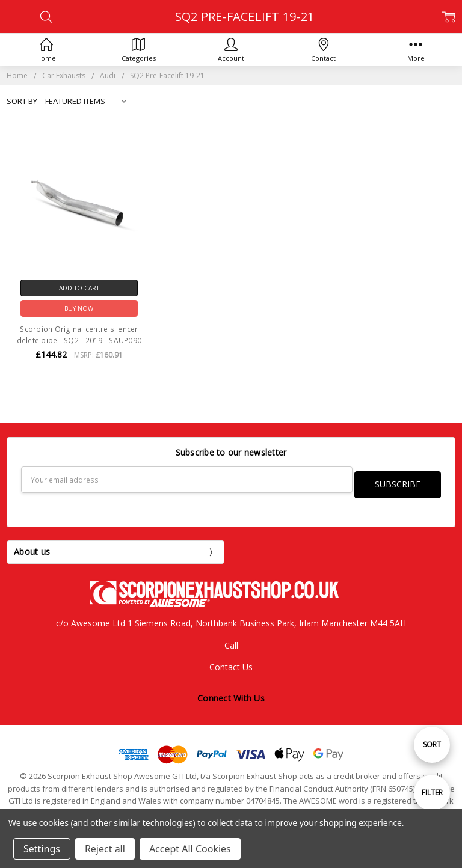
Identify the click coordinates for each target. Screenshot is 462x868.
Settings (42, 849)
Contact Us (231, 662)
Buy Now (79, 308)
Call (231, 640)
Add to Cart (79, 288)
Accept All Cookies (190, 849)
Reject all (105, 849)
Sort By (22, 101)
